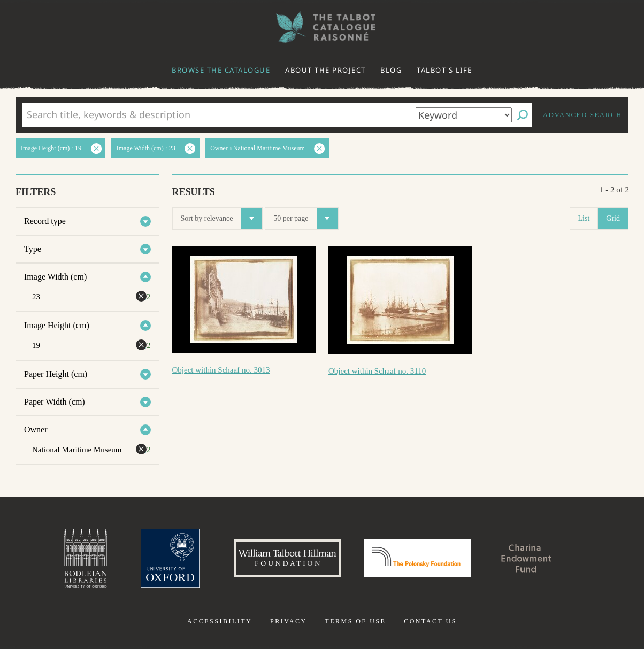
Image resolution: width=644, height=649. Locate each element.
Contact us (430, 621)
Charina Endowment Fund (527, 558)
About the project (325, 70)
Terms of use (355, 621)
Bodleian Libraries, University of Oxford (86, 558)
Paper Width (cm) (55, 402)
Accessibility (220, 621)
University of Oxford (170, 558)
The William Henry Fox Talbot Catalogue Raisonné (322, 27)
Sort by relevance (222, 219)
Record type (45, 221)
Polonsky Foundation (418, 558)
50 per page (305, 219)
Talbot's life (444, 70)
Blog (391, 70)
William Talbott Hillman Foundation (287, 558)
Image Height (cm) (57, 325)
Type (33, 249)
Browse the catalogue (221, 70)
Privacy (289, 621)
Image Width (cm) (55, 277)
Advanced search (582, 115)
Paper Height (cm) (56, 374)
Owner (36, 430)
